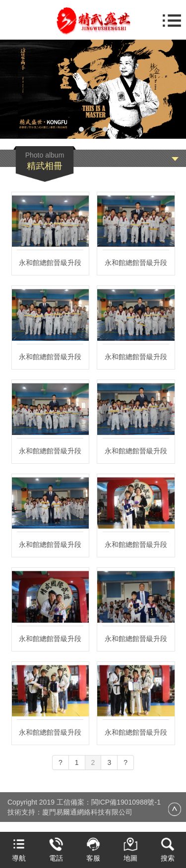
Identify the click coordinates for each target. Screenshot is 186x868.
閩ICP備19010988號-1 (126, 802)
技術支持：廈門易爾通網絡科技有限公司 (70, 812)
